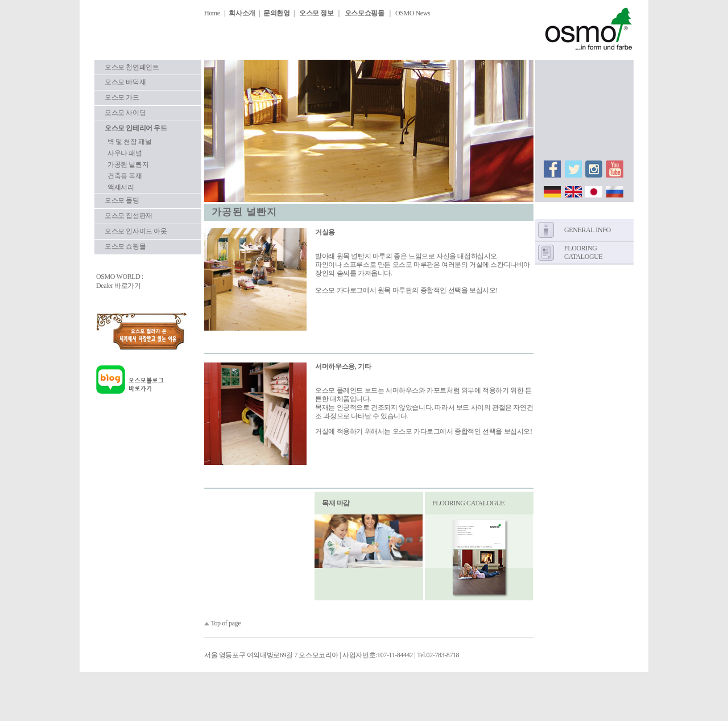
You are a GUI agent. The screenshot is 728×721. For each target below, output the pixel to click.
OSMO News (413, 13)
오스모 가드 (122, 97)
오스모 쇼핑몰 (125, 246)
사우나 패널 (125, 153)
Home (212, 13)
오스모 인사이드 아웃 (136, 231)
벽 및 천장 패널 (129, 142)
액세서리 (121, 187)
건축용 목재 (125, 176)
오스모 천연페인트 (132, 67)
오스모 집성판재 (129, 216)
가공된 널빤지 (128, 164)
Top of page (226, 623)
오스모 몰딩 (122, 200)
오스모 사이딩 (125, 113)
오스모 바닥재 (125, 82)
